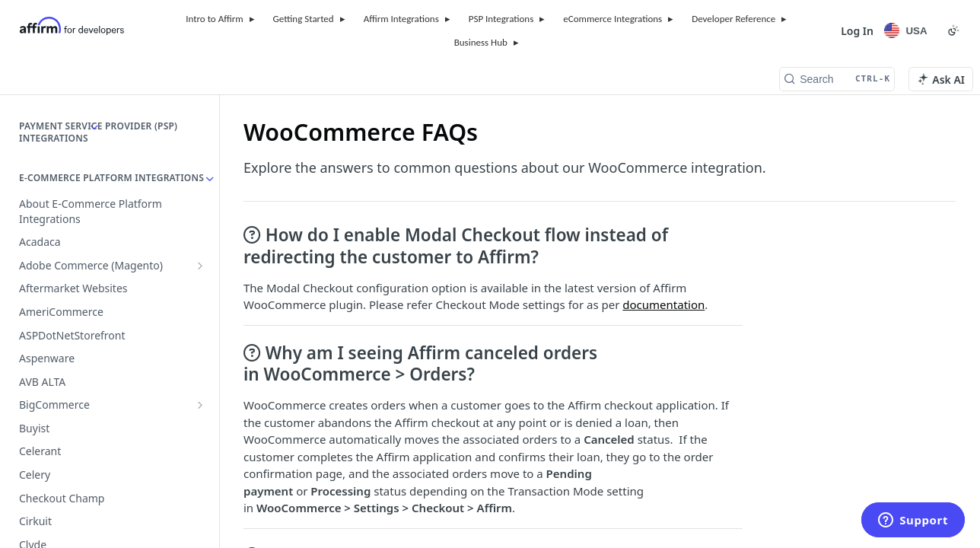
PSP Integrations (501, 19)
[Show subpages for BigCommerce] (200, 405)
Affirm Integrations (401, 19)
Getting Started (304, 19)
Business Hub (481, 42)
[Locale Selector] (908, 31)
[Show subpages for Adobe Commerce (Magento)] (200, 266)
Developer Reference (733, 19)
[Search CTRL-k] (837, 79)
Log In (857, 31)
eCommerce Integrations (612, 19)
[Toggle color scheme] (953, 30)
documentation (663, 304)
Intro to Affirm (214, 19)
